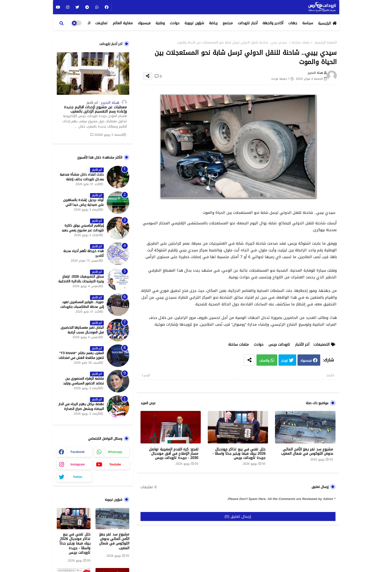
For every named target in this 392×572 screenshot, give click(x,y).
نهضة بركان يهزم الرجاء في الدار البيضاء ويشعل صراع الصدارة (81, 406)
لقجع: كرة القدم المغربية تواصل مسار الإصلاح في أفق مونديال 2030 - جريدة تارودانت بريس (174, 454)
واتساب (264, 361)
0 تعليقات (148, 487)
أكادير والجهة (273, 23)
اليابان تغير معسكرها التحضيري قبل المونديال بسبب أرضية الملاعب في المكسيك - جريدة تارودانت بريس (82, 335)
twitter (77, 477)
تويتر (284, 361)
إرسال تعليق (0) (238, 516)
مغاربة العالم (123, 23)
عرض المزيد (148, 403)
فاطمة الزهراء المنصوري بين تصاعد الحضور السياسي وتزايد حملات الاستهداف (83, 383)
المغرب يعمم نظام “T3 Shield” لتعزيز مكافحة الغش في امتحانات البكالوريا (81, 358)
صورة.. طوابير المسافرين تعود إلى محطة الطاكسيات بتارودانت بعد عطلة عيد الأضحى (82, 307)
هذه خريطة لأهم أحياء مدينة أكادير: (83, 253)
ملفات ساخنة (301, 43)
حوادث (175, 23)
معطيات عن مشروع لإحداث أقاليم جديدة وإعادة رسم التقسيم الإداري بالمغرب (95, 110)
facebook (77, 452)
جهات (293, 23)
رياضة (213, 23)
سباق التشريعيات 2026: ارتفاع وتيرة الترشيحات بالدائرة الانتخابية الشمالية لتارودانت (81, 281)
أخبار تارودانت (248, 23)
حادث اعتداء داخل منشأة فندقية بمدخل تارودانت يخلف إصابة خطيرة (82, 179)
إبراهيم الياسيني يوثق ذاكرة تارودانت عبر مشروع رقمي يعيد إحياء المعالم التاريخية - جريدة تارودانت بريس (83, 232)
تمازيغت (101, 23)
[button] (61, 23)
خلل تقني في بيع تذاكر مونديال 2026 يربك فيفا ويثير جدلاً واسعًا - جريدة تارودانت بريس (239, 454)
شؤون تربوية (194, 23)
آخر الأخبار (302, 345)
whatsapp (115, 452)
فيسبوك (144, 23)
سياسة (308, 23)
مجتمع (228, 23)
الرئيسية (324, 23)
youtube (115, 464)
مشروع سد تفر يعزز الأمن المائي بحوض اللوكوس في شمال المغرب (307, 451)
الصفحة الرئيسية (326, 43)
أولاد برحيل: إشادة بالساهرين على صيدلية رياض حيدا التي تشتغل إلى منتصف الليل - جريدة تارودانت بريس (81, 207)
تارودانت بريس (279, 345)
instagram (78, 464)
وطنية (160, 23)
